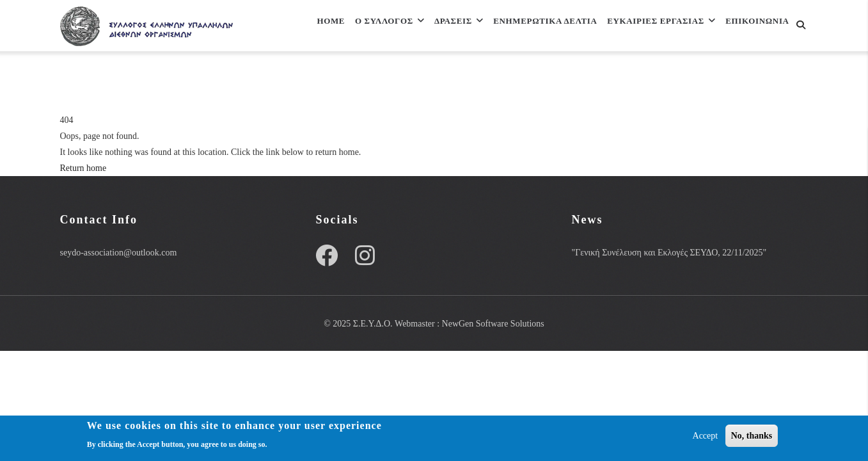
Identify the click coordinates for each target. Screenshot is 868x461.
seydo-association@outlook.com (119, 253)
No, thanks (752, 437)
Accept (706, 437)
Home (300, 28)
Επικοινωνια (318, 84)
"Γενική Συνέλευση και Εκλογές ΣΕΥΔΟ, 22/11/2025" (669, 253)
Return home (83, 168)
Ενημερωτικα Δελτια (537, 28)
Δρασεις (442, 28)
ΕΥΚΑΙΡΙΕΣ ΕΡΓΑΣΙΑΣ (662, 28)
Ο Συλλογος (366, 28)
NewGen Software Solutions (493, 324)
